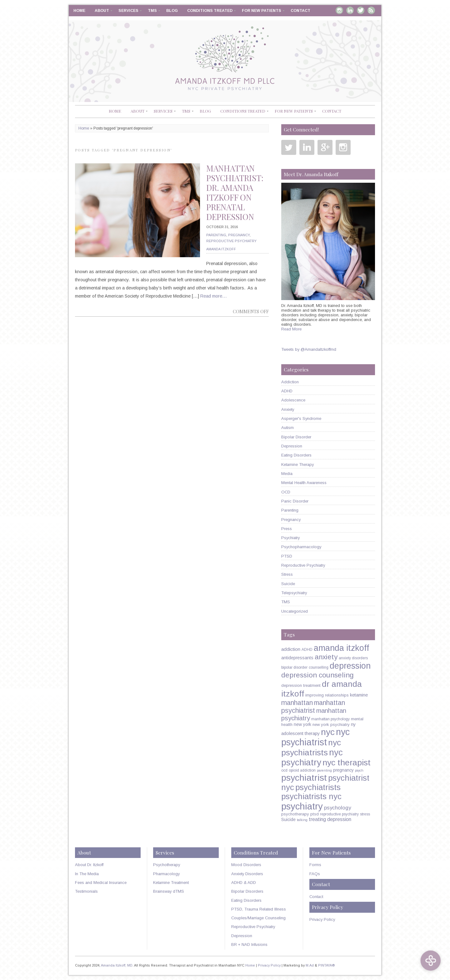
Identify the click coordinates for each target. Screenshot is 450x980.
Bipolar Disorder (296, 437)
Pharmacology (166, 874)
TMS (152, 11)
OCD (286, 492)
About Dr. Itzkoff (89, 865)
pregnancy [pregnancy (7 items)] (343, 770)
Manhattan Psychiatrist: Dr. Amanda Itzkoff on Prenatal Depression (235, 192)
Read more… (214, 296)
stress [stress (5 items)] (365, 814)
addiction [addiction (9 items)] (291, 649)
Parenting (216, 235)
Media (287, 474)
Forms (315, 865)
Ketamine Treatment (171, 883)
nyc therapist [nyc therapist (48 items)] (347, 763)
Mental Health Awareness (304, 483)
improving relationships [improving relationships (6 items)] (327, 695)
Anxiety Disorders (247, 874)
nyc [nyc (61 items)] (328, 732)
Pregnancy (239, 235)
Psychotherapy (167, 865)
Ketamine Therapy (297, 464)
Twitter (361, 10)
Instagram (339, 10)
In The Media (87, 874)
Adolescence (293, 400)
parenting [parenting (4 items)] (324, 770)
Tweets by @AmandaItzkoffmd (309, 349)
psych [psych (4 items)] (359, 770)
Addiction (290, 382)
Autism (287, 428)
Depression (292, 446)
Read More (291, 329)
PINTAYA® (327, 965)
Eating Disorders (296, 455)
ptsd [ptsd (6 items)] (315, 814)
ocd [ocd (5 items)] (284, 770)
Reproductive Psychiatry (231, 241)
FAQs (315, 874)
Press (287, 529)
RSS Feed (371, 10)
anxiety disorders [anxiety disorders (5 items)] (353, 658)
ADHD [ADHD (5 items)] (307, 650)
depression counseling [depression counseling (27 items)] (317, 675)
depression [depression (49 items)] (350, 666)
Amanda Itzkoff (221, 249)
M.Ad (310, 965)
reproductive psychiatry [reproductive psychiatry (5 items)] (339, 814)
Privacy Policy (322, 919)
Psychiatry (290, 538)
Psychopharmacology (301, 547)
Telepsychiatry (294, 593)
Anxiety (288, 409)
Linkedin (350, 10)
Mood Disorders (246, 865)
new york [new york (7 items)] (302, 724)
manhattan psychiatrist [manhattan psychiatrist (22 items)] (313, 707)
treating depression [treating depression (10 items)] (330, 819)
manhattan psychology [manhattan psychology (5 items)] (330, 719)
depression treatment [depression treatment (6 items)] (301, 685)
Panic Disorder (295, 501)
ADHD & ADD (244, 883)
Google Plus (325, 147)
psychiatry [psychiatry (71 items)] (302, 806)
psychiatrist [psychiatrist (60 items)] (304, 778)
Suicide (288, 584)
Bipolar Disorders (247, 891)
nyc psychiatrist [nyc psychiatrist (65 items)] (315, 737)
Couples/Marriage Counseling (258, 918)
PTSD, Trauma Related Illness (259, 909)
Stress (287, 574)
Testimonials (86, 891)
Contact (300, 11)
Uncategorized (295, 611)
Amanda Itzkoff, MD (117, 965)
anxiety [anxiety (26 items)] (326, 657)
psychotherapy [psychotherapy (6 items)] (295, 814)
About (102, 11)
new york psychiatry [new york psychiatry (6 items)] (331, 725)
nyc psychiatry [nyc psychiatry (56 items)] (312, 757)
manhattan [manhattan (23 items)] (297, 703)
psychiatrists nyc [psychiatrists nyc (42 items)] (311, 796)
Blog (172, 11)
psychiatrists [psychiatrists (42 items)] (318, 787)
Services (128, 11)
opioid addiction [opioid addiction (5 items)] (302, 770)
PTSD (287, 556)
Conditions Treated (210, 11)
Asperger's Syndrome (301, 419)
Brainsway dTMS (169, 891)
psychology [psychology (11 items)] (337, 808)
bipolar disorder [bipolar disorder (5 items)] (294, 667)
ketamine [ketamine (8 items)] (359, 695)
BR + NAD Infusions (249, 944)
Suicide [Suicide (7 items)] (288, 819)
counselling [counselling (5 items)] (319, 667)
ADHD (287, 391)
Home (79, 11)
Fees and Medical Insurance (101, 883)
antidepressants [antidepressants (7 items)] (297, 658)
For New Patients (262, 11)
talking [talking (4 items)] (302, 820)
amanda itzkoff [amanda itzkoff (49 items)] (341, 648)
